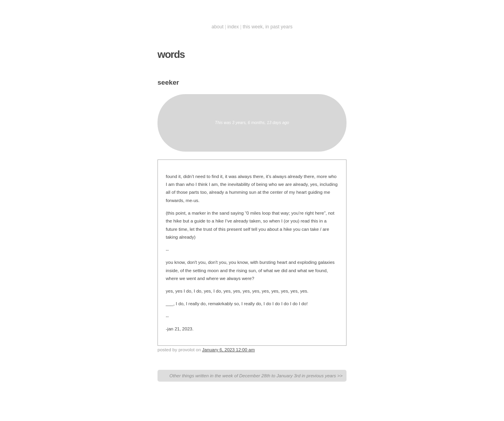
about (217, 27)
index (233, 27)
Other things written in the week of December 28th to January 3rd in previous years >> (256, 376)
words (171, 54)
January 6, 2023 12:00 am (228, 350)
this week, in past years (267, 27)
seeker (168, 82)
